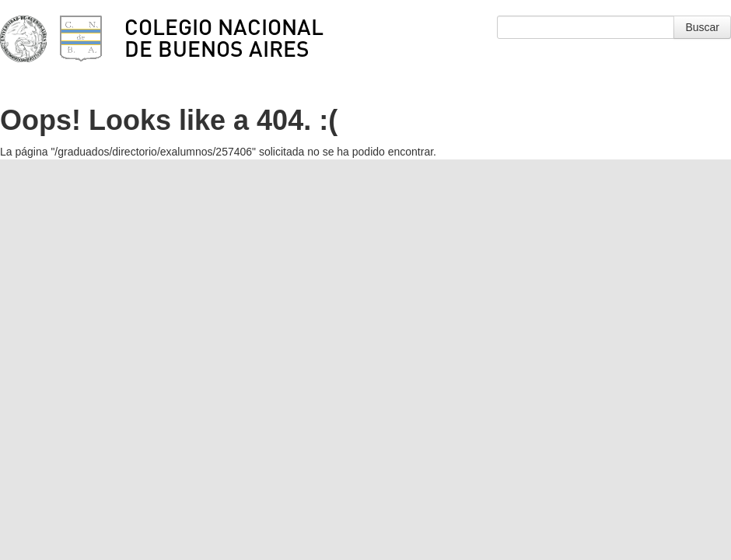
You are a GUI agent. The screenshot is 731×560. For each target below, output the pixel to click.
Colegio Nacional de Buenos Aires (224, 37)
